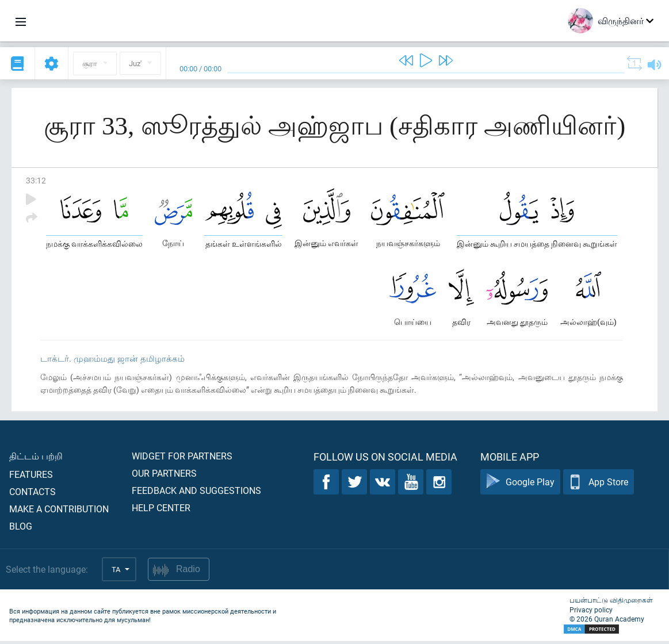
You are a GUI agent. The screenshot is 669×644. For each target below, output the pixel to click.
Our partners (164, 476)
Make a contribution (59, 511)
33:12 (36, 180)
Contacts (33, 494)
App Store (599, 485)
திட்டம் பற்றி (36, 459)
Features (31, 477)
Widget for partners (182, 459)
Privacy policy (591, 612)
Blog (21, 529)
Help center (161, 510)
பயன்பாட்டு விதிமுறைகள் (611, 603)
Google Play (520, 485)
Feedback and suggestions (196, 493)
